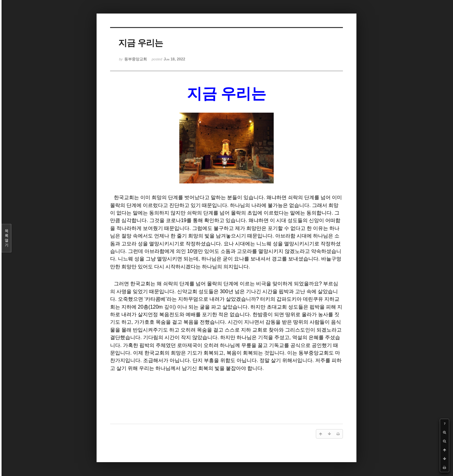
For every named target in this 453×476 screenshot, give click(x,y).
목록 (7, 238)
